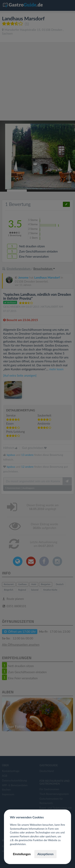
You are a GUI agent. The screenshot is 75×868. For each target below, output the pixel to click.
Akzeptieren (45, 854)
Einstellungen (22, 854)
